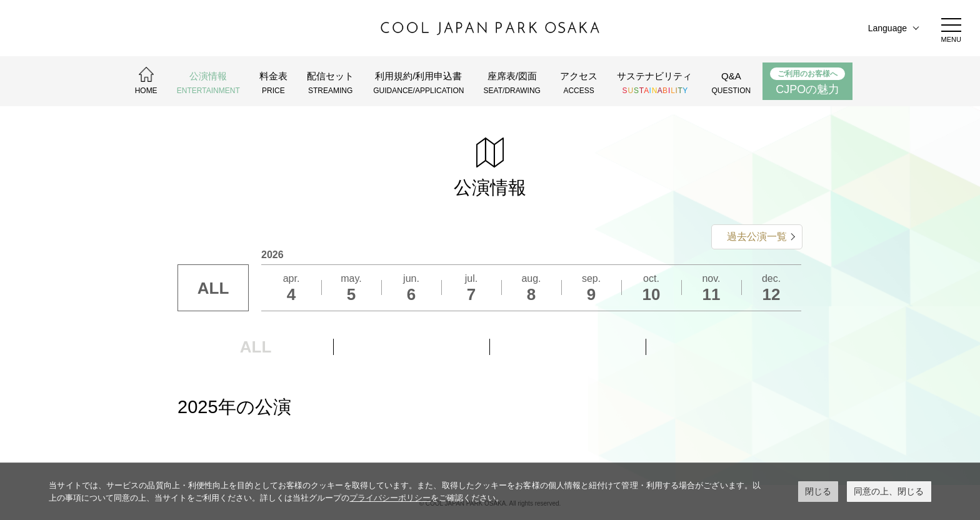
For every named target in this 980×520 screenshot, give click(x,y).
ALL (213, 288)
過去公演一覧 (757, 237)
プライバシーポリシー (390, 498)
